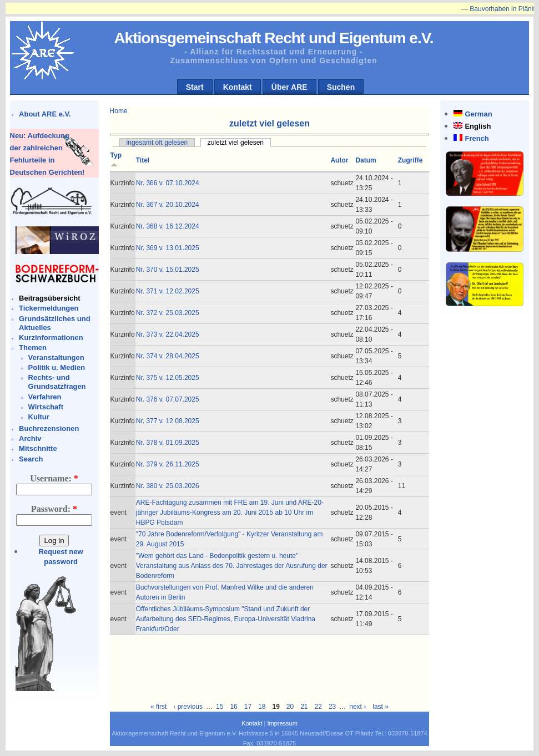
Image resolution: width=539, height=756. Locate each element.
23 (332, 707)
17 (248, 707)
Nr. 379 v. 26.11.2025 (168, 464)
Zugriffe (410, 160)
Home (119, 111)
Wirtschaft (46, 407)
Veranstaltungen (56, 357)
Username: (54, 478)
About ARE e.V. (45, 114)
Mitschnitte (38, 448)
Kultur (39, 417)
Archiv (30, 438)
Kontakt (238, 87)
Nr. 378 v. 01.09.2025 (168, 443)
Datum (366, 160)
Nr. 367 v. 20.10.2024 (168, 205)
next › (357, 707)
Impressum (282, 723)
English (478, 126)
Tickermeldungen (49, 308)
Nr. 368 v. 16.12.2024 (168, 226)
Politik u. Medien (57, 367)
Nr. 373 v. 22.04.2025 (168, 334)
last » (381, 707)
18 (262, 707)
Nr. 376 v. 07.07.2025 (168, 399)
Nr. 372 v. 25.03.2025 (168, 313)
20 (290, 707)
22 (318, 707)
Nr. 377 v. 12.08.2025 (168, 421)
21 (304, 707)
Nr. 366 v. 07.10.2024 (168, 183)
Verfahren (45, 397)
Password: (54, 509)
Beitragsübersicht (50, 298)
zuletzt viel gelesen (236, 143)
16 (233, 707)
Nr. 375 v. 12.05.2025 (168, 378)
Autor (339, 160)
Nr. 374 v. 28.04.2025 (168, 356)
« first (158, 707)
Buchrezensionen (49, 428)
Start (195, 87)
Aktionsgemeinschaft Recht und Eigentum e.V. (273, 38)
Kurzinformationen (51, 338)
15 (220, 707)
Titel (143, 160)
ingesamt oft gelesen (157, 143)
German (478, 114)
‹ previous (188, 707)
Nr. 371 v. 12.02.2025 (168, 291)
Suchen (341, 87)
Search (31, 459)
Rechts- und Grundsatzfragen (57, 382)
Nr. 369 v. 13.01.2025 (168, 248)
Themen (33, 347)
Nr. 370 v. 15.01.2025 (168, 270)
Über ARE (289, 87)
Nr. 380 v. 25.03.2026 (168, 486)
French (477, 138)
